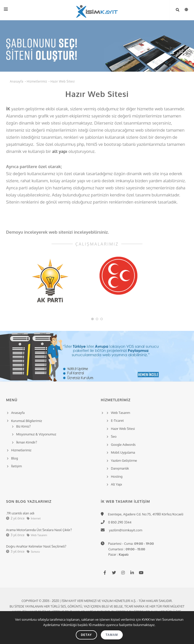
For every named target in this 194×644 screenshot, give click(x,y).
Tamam (112, 635)
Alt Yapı (116, 484)
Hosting (117, 476)
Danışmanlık (120, 468)
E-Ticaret (117, 420)
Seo (114, 436)
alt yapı (60, 151)
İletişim (16, 466)
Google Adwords (123, 445)
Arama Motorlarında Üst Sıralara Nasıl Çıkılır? (39, 530)
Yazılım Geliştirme (124, 460)
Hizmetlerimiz (37, 81)
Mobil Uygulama (123, 452)
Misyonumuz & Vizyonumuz (36, 434)
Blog (15, 458)
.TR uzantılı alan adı (20, 513)
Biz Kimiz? (23, 426)
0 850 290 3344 (119, 522)
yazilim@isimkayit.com (124, 530)
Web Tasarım (120, 413)
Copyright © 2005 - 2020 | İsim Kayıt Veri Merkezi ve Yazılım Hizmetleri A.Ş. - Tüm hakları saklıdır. (97, 601)
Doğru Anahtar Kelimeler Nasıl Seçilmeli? (36, 546)
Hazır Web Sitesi (63, 81)
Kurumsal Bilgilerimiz (26, 421)
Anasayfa (17, 81)
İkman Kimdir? (27, 442)
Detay (86, 635)
